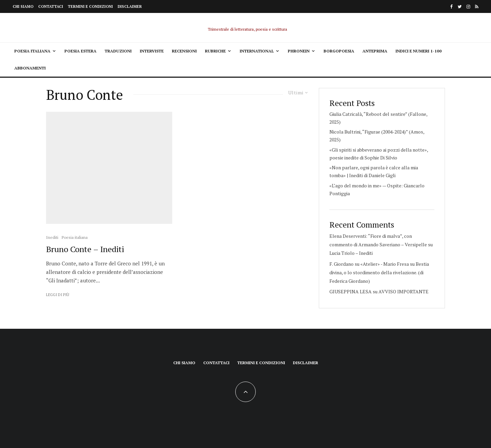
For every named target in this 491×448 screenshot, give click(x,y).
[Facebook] (451, 7)
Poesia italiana (32, 51)
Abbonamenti (30, 68)
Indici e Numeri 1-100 (419, 51)
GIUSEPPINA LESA (351, 291)
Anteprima (375, 51)
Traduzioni (118, 51)
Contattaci (51, 6)
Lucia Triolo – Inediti (351, 253)
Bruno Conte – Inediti (85, 249)
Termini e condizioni (90, 6)
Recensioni (184, 51)
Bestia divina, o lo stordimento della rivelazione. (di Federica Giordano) (379, 272)
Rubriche (215, 51)
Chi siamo (23, 6)
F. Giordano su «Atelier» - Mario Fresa (369, 264)
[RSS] (477, 7)
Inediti (52, 237)
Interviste (152, 51)
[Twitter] (460, 7)
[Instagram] (468, 7)
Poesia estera (80, 51)
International (257, 51)
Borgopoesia (339, 51)
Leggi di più (58, 295)
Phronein (299, 51)
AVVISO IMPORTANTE (404, 291)
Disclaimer (130, 6)
